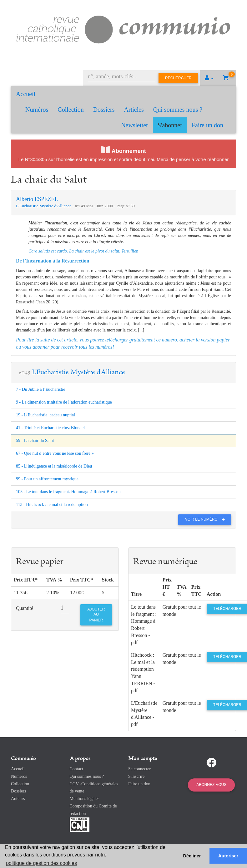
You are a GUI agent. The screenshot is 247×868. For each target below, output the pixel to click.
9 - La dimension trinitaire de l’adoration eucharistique (64, 402)
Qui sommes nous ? (178, 110)
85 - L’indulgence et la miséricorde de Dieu (54, 466)
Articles (134, 110)
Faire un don (207, 125)
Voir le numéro (207, 519)
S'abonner (170, 125)
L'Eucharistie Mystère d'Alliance (44, 206)
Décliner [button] (192, 856)
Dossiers (104, 110)
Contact (77, 769)
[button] (209, 78)
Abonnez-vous (211, 785)
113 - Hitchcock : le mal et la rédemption (52, 505)
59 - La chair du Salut (35, 441)
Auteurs (18, 799)
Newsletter (135, 125)
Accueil (26, 94)
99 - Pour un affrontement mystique (47, 479)
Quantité (25, 608)
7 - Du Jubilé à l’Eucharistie (40, 389)
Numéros (37, 110)
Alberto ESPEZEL (37, 199)
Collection (71, 110)
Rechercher (178, 78)
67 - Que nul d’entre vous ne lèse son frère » (55, 453)
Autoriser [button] (228, 856)
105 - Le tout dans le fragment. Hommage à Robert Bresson (68, 492)
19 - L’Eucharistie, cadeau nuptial (45, 415)
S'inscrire (136, 776)
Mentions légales (85, 799)
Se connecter (139, 769)
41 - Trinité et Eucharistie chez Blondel (50, 428)
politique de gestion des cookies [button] (41, 863)
